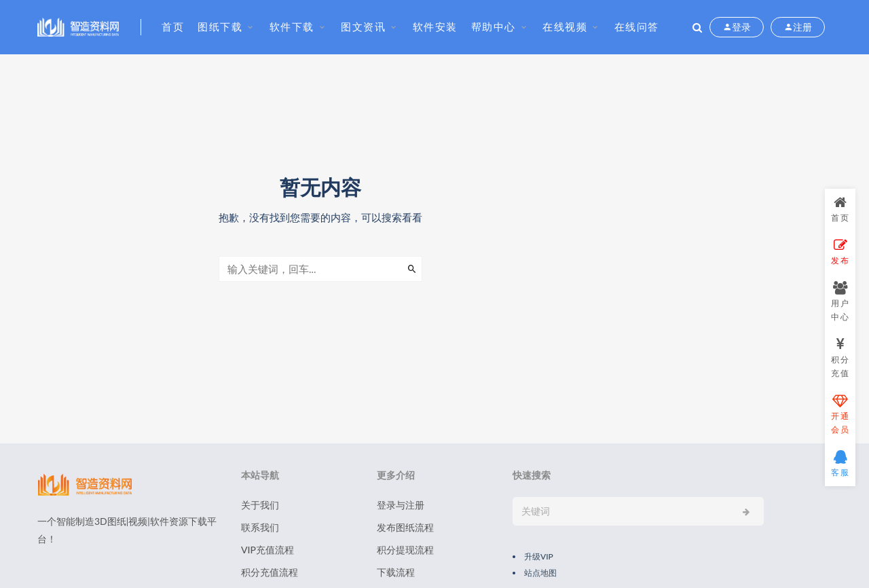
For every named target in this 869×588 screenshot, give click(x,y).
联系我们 (260, 527)
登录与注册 (401, 505)
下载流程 (396, 572)
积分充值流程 (270, 572)
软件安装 (435, 26)
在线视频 (565, 26)
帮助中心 (494, 26)
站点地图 (540, 573)
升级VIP (539, 556)
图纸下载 (220, 26)
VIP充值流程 (267, 550)
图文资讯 (363, 26)
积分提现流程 (405, 550)
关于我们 (260, 505)
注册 (798, 27)
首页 (173, 26)
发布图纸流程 (405, 527)
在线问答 (637, 26)
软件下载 (292, 26)
